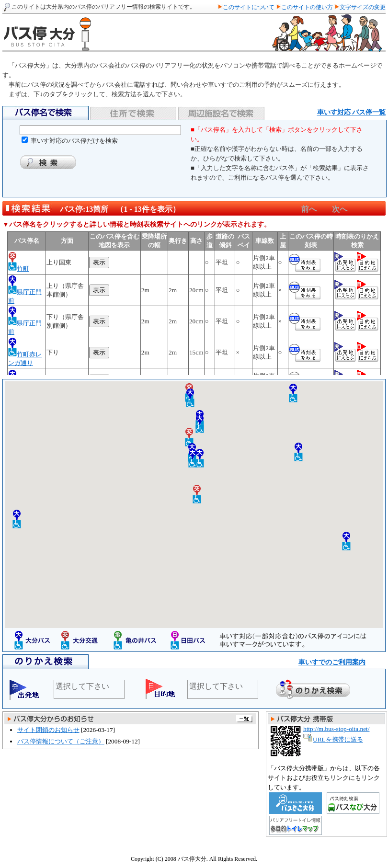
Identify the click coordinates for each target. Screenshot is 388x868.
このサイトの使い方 (308, 7)
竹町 (23, 268)
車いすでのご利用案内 (332, 662)
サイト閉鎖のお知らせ (48, 730)
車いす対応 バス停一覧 (352, 112)
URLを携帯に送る (338, 739)
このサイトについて (249, 7)
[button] (293, 393)
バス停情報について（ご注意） (61, 741)
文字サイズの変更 (363, 7)
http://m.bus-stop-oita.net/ (336, 729)
